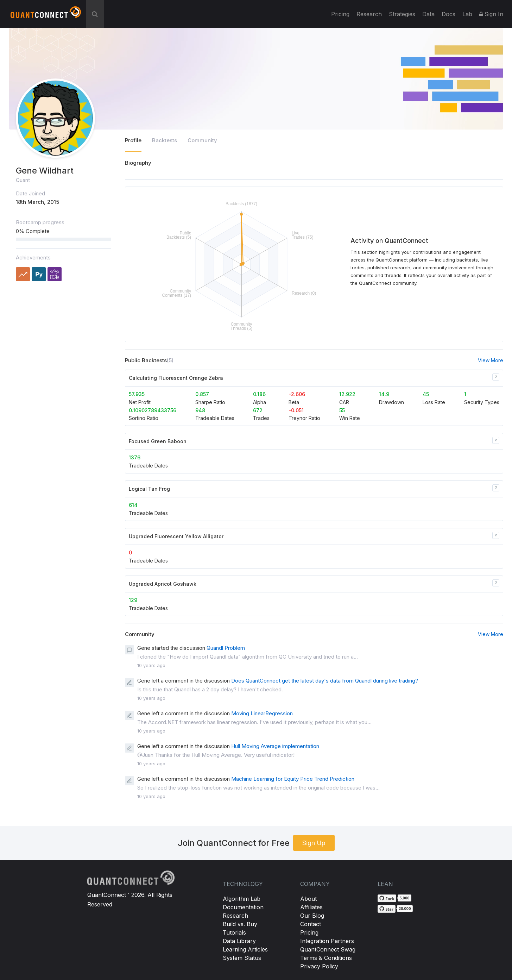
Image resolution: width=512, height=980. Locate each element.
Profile (133, 140)
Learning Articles (245, 949)
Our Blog (312, 916)
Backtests (165, 140)
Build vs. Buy (240, 924)
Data (428, 14)
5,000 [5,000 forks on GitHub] (404, 898)
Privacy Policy (319, 966)
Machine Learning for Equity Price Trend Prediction (293, 779)
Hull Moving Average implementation (275, 746)
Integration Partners (327, 941)
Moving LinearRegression (262, 713)
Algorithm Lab (242, 899)
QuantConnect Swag (328, 949)
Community (202, 140)
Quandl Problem (226, 648)
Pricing (340, 14)
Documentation (243, 907)
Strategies (402, 14)
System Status (242, 958)
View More (491, 360)
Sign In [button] (491, 14)
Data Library (239, 941)
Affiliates (311, 907)
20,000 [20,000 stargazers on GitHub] (405, 908)
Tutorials (234, 932)
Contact (311, 924)
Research (369, 14)
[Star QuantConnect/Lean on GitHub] (387, 909)
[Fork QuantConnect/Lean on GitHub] (387, 898)
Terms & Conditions (326, 958)
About (308, 899)
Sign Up (314, 843)
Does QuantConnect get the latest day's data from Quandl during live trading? (325, 681)
